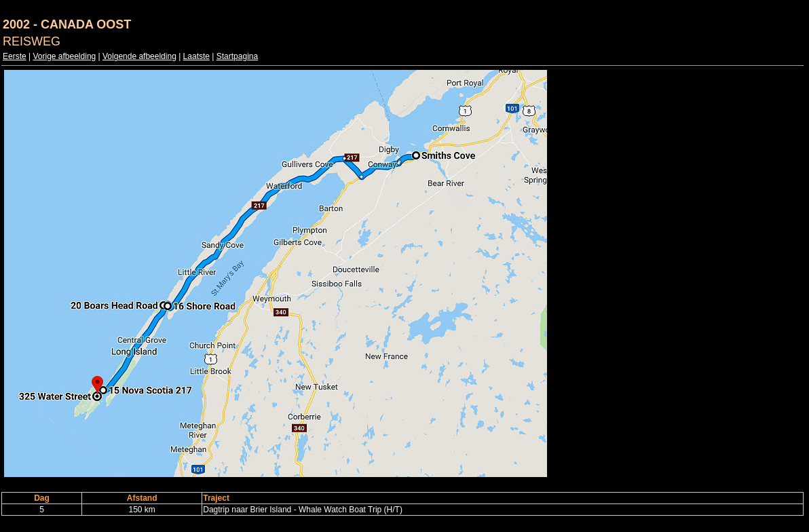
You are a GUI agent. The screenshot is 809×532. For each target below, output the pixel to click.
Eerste (15, 56)
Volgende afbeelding (139, 56)
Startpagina (237, 56)
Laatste (196, 56)
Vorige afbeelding (64, 56)
